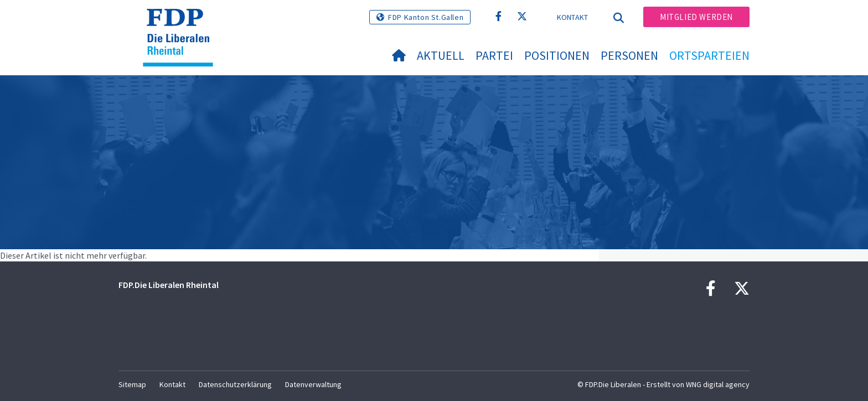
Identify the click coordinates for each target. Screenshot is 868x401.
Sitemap (132, 384)
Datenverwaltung (313, 384)
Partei (494, 55)
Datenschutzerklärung (235, 384)
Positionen (557, 55)
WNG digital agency (718, 384)
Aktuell (441, 55)
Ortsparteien (709, 55)
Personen (629, 55)
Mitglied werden (696, 17)
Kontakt (573, 17)
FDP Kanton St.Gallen (426, 17)
